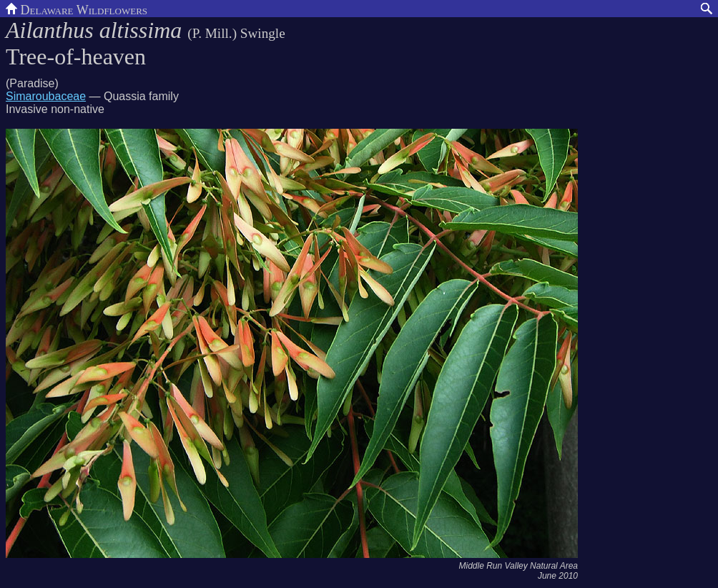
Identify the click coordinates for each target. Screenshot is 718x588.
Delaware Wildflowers (77, 9)
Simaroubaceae (46, 96)
